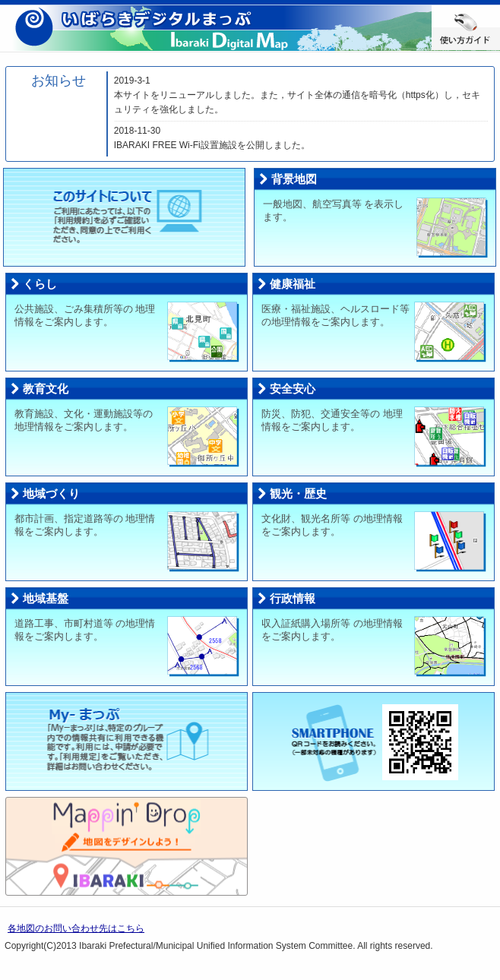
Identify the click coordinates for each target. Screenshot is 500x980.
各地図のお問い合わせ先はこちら (76, 928)
